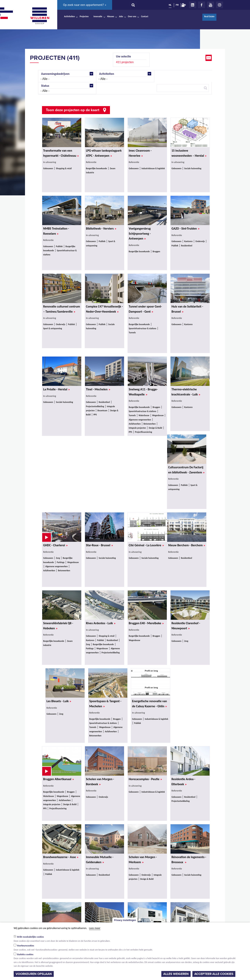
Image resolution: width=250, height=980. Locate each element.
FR (177, 5)
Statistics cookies (25, 954)
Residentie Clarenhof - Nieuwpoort (186, 626)
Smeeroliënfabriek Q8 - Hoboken (58, 626)
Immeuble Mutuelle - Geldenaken (100, 860)
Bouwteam (102, 410)
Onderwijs (200, 241)
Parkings (61, 562)
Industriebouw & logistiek (153, 168)
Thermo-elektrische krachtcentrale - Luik (186, 392)
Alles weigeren (176, 974)
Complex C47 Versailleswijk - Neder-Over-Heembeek (104, 309)
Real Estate (209, 16)
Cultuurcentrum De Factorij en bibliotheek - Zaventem (186, 470)
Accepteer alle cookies (214, 974)
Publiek (59, 246)
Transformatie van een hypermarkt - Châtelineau (61, 153)
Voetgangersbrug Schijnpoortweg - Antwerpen (140, 234)
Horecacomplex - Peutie (145, 779)
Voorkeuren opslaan (34, 974)
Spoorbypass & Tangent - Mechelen (105, 704)
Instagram (220, 5)
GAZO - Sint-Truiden (185, 229)
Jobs (121, 16)
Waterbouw (144, 415)
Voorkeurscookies (26, 946)
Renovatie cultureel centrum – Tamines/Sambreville (62, 309)
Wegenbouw (158, 415)
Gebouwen (48, 168)
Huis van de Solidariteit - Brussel (187, 309)
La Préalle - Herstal (56, 389)
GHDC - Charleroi (55, 545)
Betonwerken (150, 424)
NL (170, 5)
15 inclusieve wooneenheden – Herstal (189, 153)
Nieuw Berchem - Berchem (187, 545)
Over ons (132, 16)
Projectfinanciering (143, 432)
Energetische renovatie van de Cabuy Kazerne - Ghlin (150, 704)
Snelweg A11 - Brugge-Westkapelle (143, 392)
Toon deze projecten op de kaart (73, 110)
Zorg (58, 558)
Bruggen (156, 251)
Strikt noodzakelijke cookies (30, 937)
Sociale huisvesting (193, 168)
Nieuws (111, 16)
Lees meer (95, 928)
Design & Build (155, 428)
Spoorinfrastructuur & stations (142, 328)
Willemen (40, 16)
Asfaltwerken (135, 424)
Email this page (209, 58)
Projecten (84, 16)
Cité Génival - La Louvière (146, 545)
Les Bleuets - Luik (59, 701)
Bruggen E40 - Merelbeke (146, 623)
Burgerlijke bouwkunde (96, 168)
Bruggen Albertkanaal (58, 779)
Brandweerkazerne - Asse (61, 857)
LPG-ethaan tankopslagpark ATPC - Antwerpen (104, 153)
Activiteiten (69, 16)
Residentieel (187, 246)
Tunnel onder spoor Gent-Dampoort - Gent (145, 309)
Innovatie (98, 16)
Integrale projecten (137, 428)
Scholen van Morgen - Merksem (143, 860)
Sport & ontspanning (53, 328)
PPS (95, 415)
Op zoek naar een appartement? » (85, 5)
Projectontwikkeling (95, 406)
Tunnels (132, 333)
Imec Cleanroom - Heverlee (140, 153)
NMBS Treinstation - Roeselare (56, 231)
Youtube (211, 5)
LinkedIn (193, 5)
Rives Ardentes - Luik (101, 623)
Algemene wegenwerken (140, 420)
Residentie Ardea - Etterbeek (183, 782)
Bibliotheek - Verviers (101, 229)
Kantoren (188, 241)
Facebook (202, 5)
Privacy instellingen (125, 920)
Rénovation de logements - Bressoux (189, 860)
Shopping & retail (64, 168)
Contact (145, 16)
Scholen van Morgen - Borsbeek (100, 782)
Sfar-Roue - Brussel (99, 545)
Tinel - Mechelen (98, 389)
